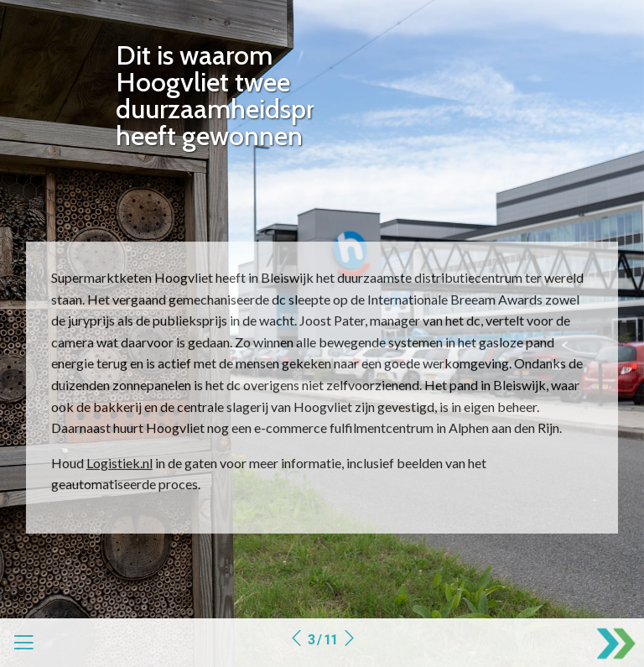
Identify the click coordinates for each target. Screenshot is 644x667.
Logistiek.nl (119, 463)
